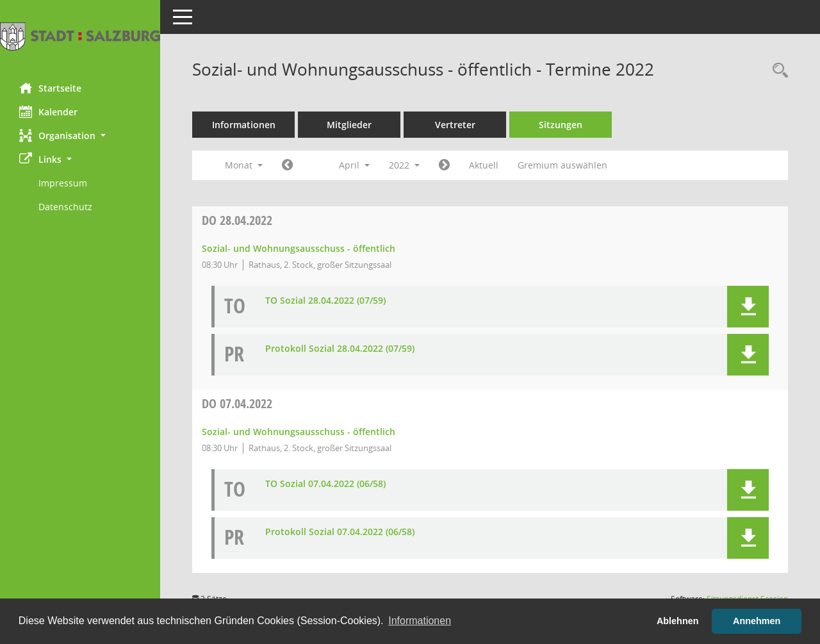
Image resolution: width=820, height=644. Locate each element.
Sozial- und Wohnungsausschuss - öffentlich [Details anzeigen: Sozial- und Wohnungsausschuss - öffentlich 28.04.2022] (299, 248)
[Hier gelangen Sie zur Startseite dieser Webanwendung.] (80, 37)
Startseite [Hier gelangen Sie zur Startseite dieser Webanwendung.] (50, 88)
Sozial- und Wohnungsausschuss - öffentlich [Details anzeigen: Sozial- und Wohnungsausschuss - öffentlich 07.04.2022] (299, 432)
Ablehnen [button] (678, 621)
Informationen (244, 125)
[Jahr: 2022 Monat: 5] (444, 165)
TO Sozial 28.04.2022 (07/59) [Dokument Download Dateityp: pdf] (325, 301)
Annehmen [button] (757, 621)
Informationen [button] (420, 621)
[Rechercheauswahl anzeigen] (777, 71)
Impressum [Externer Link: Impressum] (63, 183)
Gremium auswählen (562, 165)
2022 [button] (404, 165)
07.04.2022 (237, 403)
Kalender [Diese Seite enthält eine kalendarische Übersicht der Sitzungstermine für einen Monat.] (48, 111)
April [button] (354, 165)
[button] (80, 136)
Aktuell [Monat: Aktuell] (484, 165)
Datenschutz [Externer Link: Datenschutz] (65, 207)
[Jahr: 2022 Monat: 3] (287, 165)
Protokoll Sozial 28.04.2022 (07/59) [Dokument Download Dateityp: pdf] (340, 349)
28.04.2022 (237, 220)
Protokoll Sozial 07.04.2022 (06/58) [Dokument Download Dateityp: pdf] (340, 532)
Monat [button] (244, 165)
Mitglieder (349, 125)
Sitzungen (561, 125)
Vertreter (455, 125)
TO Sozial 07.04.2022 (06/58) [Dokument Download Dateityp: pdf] (325, 484)
